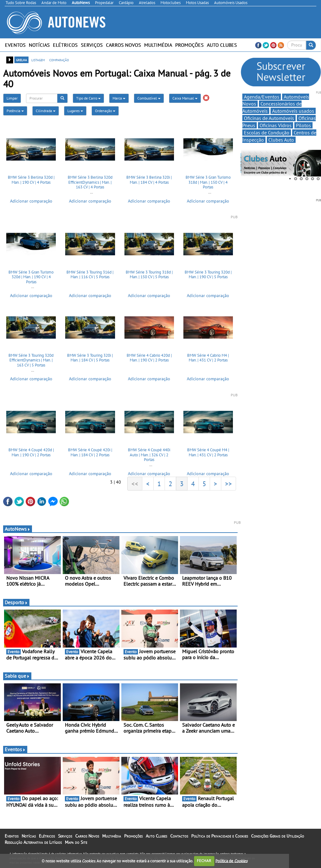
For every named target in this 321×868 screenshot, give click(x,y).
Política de (231, 861)
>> (229, 484)
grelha (21, 60)
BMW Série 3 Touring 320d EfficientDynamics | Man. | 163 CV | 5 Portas (31, 360)
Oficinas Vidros (276, 125)
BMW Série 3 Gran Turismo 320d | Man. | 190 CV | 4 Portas (31, 277)
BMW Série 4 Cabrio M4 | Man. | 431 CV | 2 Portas (208, 358)
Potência (15, 111)
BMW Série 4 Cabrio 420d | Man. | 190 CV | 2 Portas (149, 358)
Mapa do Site (76, 842)
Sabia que (17, 676)
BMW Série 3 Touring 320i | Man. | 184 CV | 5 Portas (90, 358)
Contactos (179, 836)
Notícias (39, 45)
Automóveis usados (293, 111)
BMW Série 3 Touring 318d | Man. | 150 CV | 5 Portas (149, 275)
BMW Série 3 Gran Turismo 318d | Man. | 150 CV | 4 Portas (208, 182)
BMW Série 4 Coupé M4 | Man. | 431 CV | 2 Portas (208, 452)
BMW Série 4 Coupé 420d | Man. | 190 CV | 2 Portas (31, 452)
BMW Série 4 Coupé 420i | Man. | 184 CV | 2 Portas (90, 452)
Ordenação (105, 111)
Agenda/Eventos (262, 97)
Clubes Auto (281, 140)
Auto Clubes (222, 45)
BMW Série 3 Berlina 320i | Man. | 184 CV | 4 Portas (149, 180)
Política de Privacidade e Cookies (220, 836)
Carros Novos (124, 45)
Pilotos (303, 125)
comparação (59, 60)
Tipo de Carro (88, 98)
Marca (119, 98)
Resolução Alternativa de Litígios (33, 842)
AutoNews (18, 529)
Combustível (149, 98)
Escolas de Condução (267, 133)
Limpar (12, 98)
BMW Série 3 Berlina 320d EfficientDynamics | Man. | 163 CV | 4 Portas (90, 182)
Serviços (92, 45)
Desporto (16, 602)
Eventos (15, 45)
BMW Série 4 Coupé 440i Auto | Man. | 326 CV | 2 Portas (149, 455)
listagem (38, 60)
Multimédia (158, 45)
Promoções (189, 45)
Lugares (75, 111)
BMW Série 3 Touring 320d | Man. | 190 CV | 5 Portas (208, 275)
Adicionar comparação (31, 201)
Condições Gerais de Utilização (278, 836)
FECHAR (204, 861)
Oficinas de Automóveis (269, 118)
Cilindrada (46, 111)
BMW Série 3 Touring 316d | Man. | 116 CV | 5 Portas (90, 275)
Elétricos (65, 45)
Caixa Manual (185, 98)
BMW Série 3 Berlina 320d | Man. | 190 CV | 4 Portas (31, 180)
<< (135, 484)
